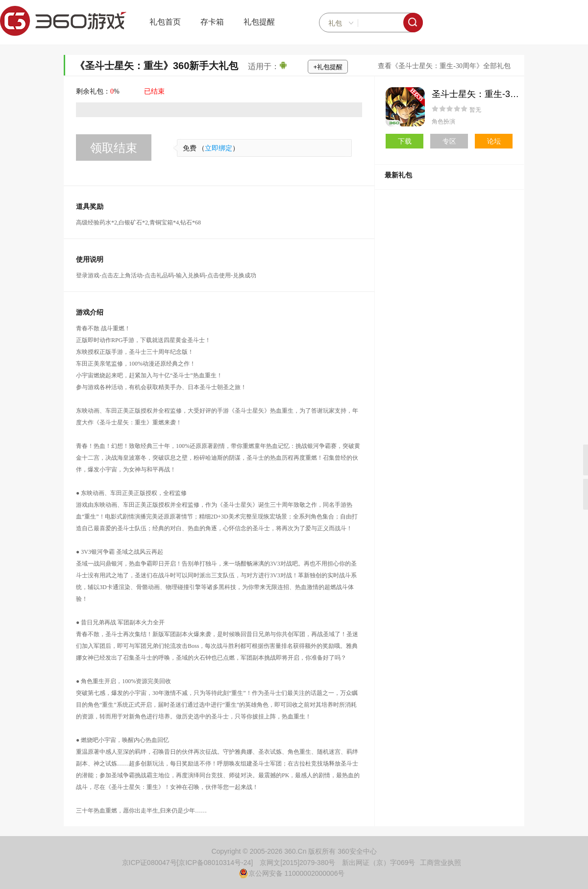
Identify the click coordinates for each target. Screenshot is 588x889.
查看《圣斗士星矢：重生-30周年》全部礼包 (444, 66)
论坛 (494, 141)
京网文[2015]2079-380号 (297, 863)
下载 (405, 141)
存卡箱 (212, 22)
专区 (449, 141)
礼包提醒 (259, 22)
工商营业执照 (441, 863)
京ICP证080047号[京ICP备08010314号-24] (188, 863)
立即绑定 (219, 148)
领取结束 (114, 148)
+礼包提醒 (328, 67)
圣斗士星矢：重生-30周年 (482, 94)
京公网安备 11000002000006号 (292, 873)
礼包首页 (165, 22)
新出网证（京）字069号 (379, 863)
